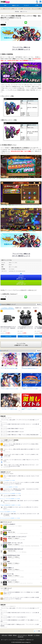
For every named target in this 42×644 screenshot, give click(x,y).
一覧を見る (39, 304)
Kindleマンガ (18, 308)
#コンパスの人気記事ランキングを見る (8, 480)
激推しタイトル (24, 12)
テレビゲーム (36, 308)
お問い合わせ (5, 635)
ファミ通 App (5, 2)
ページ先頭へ (38, 631)
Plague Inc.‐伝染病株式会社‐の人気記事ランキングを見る (11, 505)
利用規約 (10, 635)
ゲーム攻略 (21, 9)
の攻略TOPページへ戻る (21, 344)
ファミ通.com (37, 635)
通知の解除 (30, 635)
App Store (21, 278)
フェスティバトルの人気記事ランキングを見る (9, 487)
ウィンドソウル (27, 9)
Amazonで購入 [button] (9, 336)
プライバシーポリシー (22, 635)
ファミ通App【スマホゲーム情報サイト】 (9, 9)
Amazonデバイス (27, 308)
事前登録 (17, 12)
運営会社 (15, 635)
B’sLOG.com (21, 637)
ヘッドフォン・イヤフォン (7, 308)
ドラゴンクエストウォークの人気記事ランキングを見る (11, 493)
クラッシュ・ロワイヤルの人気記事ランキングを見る (11, 499)
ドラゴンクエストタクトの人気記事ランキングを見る (11, 518)
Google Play (21, 283)
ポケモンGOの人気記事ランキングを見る (8, 512)
